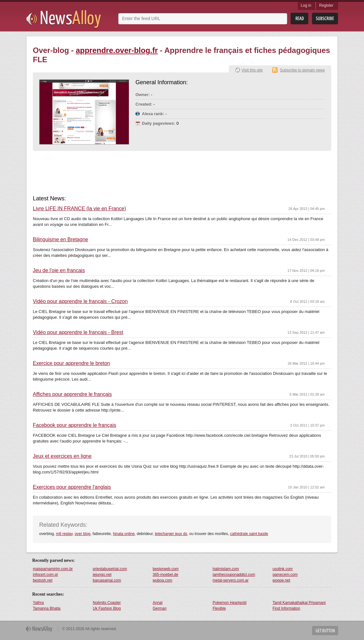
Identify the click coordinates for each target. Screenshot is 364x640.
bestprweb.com (166, 569)
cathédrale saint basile (249, 534)
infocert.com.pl (45, 575)
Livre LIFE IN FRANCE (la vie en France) (80, 209)
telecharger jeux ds (171, 534)
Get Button (325, 631)
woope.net (281, 580)
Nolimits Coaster (107, 603)
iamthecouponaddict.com (234, 575)
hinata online (124, 534)
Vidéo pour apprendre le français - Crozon (80, 301)
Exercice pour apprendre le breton (71, 363)
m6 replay (64, 534)
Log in (306, 5)
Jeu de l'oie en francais (59, 271)
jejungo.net (102, 575)
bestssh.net (43, 580)
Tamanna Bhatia (47, 608)
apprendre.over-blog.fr (117, 50)
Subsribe (325, 19)
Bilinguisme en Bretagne (60, 240)
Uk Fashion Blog (107, 608)
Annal (158, 603)
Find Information (286, 608)
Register (326, 5)
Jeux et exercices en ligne (62, 456)
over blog (82, 534)
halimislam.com (226, 569)
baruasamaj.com (107, 580)
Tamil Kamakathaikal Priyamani (299, 603)
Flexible (219, 608)
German (160, 608)
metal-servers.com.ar (231, 580)
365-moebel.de (165, 575)
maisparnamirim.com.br (53, 569)
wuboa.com (162, 580)
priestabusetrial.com (110, 569)
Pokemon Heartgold (229, 603)
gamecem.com (285, 575)
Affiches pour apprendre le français (72, 394)
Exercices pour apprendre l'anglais (72, 487)
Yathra (38, 603)
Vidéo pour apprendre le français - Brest (78, 332)
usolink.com (283, 569)
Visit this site (252, 70)
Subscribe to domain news (302, 70)
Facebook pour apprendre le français (75, 425)
